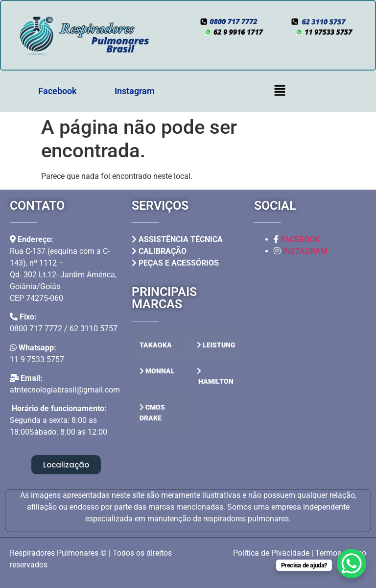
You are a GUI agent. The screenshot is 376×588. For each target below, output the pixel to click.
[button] (280, 91)
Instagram (135, 91)
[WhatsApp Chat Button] (352, 563)
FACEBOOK (300, 239)
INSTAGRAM (305, 251)
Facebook (58, 91)
